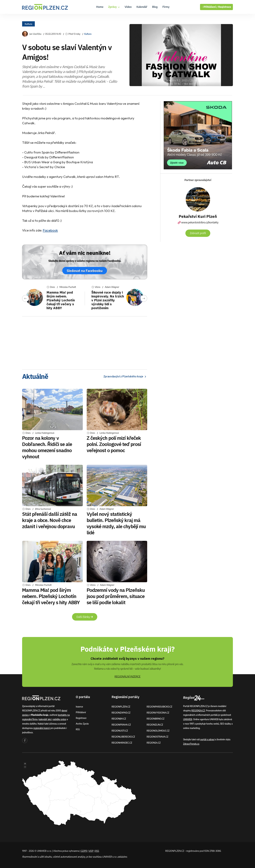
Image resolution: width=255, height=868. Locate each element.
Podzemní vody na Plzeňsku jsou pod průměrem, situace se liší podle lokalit (116, 596)
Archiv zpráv (82, 724)
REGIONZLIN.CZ (155, 725)
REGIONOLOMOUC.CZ (158, 731)
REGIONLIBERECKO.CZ (123, 737)
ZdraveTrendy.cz (191, 744)
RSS (78, 729)
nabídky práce (59, 719)
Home (100, 7)
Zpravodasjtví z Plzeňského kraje (125, 376)
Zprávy (114, 7)
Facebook (50, 230)
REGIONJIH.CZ (119, 719)
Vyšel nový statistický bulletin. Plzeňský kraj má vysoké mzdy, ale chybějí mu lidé (116, 523)
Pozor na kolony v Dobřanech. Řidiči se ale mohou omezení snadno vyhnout (47, 447)
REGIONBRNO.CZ (156, 719)
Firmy (166, 7)
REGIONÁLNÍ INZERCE (127, 676)
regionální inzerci (42, 728)
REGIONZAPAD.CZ (121, 713)
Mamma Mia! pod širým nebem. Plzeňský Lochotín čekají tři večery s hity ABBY (61, 300)
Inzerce (79, 707)
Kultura (28, 24)
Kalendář (142, 7)
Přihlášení (81, 712)
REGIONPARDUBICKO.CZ (160, 707)
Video (128, 7)
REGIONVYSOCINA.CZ (158, 713)
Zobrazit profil (198, 233)
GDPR (84, 851)
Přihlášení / (210, 7)
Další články (85, 617)
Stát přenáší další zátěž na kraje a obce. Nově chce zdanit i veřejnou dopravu (50, 520)
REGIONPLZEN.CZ (121, 707)
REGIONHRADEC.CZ (122, 743)
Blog (155, 7)
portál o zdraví (207, 739)
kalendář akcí (45, 719)
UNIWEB (188, 719)
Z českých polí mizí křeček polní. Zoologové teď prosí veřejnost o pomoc (114, 444)
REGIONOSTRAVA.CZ (158, 737)
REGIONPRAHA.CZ (121, 725)
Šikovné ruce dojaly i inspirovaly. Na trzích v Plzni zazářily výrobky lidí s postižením (108, 300)
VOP (91, 851)
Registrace (225, 7)
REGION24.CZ (154, 743)
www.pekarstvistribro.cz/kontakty (198, 222)
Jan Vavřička (35, 34)
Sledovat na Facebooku (85, 271)
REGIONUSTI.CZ (120, 731)
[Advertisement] (85, 342)
